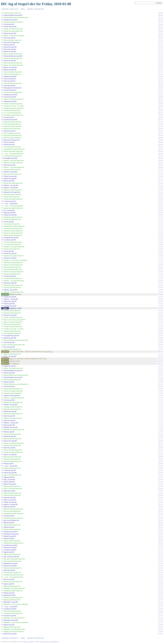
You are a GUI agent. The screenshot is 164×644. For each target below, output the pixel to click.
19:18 (160, 486)
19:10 (160, 473)
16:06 (160, 338)
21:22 (160, 557)
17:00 (160, 389)
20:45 (160, 536)
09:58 (160, 165)
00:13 (160, 17)
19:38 (160, 495)
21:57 (160, 575)
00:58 (160, 38)
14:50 (160, 294)
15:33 (160, 311)
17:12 (160, 400)
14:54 (160, 297)
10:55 (160, 213)
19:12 (160, 475)
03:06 (160, 79)
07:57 (160, 129)
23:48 (160, 629)
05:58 (160, 97)
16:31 (160, 368)
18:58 (160, 468)
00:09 (160, 15)
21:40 (160, 568)
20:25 (160, 520)
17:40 (160, 427)
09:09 (160, 144)
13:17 (160, 258)
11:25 (161, 219)
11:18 (161, 217)
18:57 (160, 466)
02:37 (160, 72)
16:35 (160, 375)
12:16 (160, 233)
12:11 (161, 231)
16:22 (160, 359)
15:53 (160, 324)
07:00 (160, 115)
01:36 (160, 56)
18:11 (161, 439)
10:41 (160, 203)
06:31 (160, 108)
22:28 (160, 588)
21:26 (160, 561)
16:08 (160, 340)
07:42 (160, 124)
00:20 (160, 22)
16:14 (160, 349)
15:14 (160, 304)
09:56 (160, 163)
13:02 (160, 251)
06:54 (160, 113)
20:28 (160, 523)
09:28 (160, 154)
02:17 (160, 70)
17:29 (160, 418)
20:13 (160, 513)
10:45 (160, 208)
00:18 (160, 20)
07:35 (160, 122)
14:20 (160, 272)
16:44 (160, 382)
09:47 (160, 156)
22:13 (160, 579)
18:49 (160, 459)
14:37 (160, 283)
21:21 (160, 550)
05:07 (160, 92)
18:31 (160, 450)
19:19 (160, 489)
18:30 (160, 448)
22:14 (160, 582)
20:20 (160, 518)
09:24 (160, 151)
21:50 (160, 572)
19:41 (160, 500)
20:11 (161, 511)
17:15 (160, 407)
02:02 (160, 67)
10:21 (160, 185)
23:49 (160, 631)
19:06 (160, 470)
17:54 (160, 434)
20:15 (160, 516)
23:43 (160, 627)
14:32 (160, 276)
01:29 (160, 51)
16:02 (160, 336)
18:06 (160, 436)
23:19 (160, 618)
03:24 (160, 85)
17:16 (160, 409)
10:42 (160, 206)
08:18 (160, 133)
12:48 (160, 244)
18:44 (160, 457)
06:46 (160, 110)
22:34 (160, 597)
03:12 (160, 81)
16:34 (160, 371)
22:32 (160, 593)
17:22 (160, 414)
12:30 (160, 235)
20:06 (160, 509)
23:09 (160, 611)
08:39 (160, 138)
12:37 (160, 238)
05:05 (160, 90)
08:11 (161, 131)
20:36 (160, 529)
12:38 (160, 240)
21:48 (160, 570)
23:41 (160, 625)
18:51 (160, 461)
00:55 (160, 33)
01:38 (160, 61)
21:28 (160, 563)
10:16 (160, 176)
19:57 (160, 504)
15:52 (160, 320)
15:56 (160, 326)
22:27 (160, 586)
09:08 (160, 142)
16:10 (160, 345)
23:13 (160, 616)
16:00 (160, 333)
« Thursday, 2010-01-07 (10, 9)
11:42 (161, 222)
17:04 (160, 391)
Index (23, 9)
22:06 (160, 577)
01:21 (160, 45)
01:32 (160, 54)
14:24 (160, 274)
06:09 (160, 104)
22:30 (160, 591)
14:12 (160, 269)
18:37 (160, 452)
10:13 (160, 169)
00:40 (160, 31)
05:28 (160, 95)
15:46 (160, 315)
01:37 (160, 58)
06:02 (160, 101)
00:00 (160, 13)
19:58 (160, 507)
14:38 (160, 285)
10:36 (160, 199)
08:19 (160, 135)
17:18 (160, 411)
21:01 (160, 543)
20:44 (160, 534)
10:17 (160, 179)
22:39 (160, 600)
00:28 (160, 24)
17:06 (160, 395)
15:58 (160, 331)
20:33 (160, 527)
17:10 (160, 398)
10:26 (160, 194)
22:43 (160, 602)
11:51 (161, 226)
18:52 (160, 464)
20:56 (160, 541)
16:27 (160, 361)
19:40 (160, 498)
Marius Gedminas (29, 642)
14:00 (160, 267)
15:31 (160, 308)
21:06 (160, 545)
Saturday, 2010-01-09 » (36, 9)
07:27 (160, 120)
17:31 (160, 423)
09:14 (160, 147)
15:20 (160, 306)
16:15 (160, 354)
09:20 (160, 149)
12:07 (160, 228)
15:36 (160, 313)
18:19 (160, 441)
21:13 (160, 548)
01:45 (160, 63)
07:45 (160, 126)
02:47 (160, 74)
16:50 (160, 386)
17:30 (160, 420)
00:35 (160, 26)
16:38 (160, 377)
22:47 (160, 607)
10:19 (160, 183)
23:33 (160, 620)
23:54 (160, 634)
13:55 (160, 265)
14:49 (160, 290)
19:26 (160, 491)
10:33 (160, 197)
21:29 (160, 566)
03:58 (160, 88)
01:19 (160, 42)
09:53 (160, 158)
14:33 (160, 281)
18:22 (160, 445)
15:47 (160, 317)
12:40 (160, 242)
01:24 (160, 47)
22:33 (160, 595)
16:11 (161, 347)
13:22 (160, 260)
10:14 (160, 174)
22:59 (160, 609)
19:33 (160, 493)
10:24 (160, 188)
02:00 (160, 65)
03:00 (160, 76)
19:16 (160, 482)
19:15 (160, 479)
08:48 (160, 140)
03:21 (160, 83)
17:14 (160, 402)
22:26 (160, 584)
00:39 (160, 29)
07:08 (160, 117)
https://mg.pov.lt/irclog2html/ (49, 642)
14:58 (160, 301)
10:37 (160, 201)
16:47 (160, 384)
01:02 (160, 40)
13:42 (160, 262)
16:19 (160, 356)
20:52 (160, 538)
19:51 (160, 502)
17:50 (160, 430)
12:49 (160, 247)
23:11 (161, 613)
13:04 (160, 256)
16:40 (160, 380)
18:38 (160, 454)
